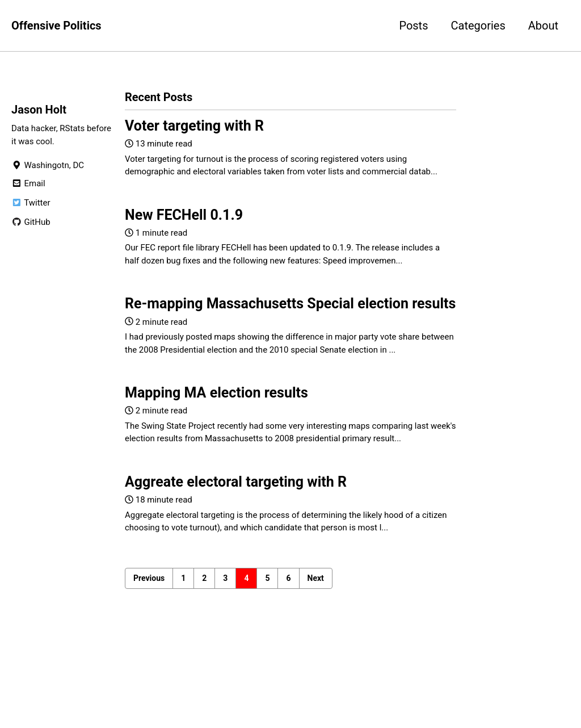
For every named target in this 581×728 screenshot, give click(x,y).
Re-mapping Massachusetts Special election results (290, 304)
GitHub (31, 222)
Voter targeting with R (194, 126)
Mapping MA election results (216, 393)
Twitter (31, 203)
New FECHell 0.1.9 (184, 215)
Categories (478, 26)
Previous (149, 578)
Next (316, 578)
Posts (413, 26)
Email (28, 183)
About (543, 26)
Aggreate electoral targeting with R (236, 482)
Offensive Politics (56, 26)
